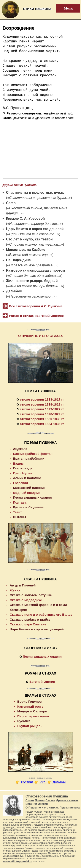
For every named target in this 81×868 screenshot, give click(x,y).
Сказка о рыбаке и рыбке (30, 619)
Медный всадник (27, 493)
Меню (66, 8)
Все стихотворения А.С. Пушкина (36, 306)
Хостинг (27, 782)
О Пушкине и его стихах (42, 808)
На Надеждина (18, 260)
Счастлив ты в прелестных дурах (35, 192)
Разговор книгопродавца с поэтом (36, 270)
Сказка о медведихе (26, 600)
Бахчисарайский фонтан (33, 454)
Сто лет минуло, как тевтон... (35, 244)
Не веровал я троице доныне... (34, 224)
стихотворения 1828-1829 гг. (42, 414)
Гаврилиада (23, 468)
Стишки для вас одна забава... (34, 276)
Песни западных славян (32, 497)
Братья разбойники (29, 458)
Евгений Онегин (42, 682)
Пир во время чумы (33, 716)
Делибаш (14, 291)
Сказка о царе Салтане (28, 624)
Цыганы (19, 517)
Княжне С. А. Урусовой (25, 218)
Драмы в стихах (67, 800)
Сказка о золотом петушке (31, 595)
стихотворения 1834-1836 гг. (42, 424)
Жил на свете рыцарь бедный (32, 281)
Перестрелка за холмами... (31, 296)
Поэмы (40, 800)
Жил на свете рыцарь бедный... (35, 286)
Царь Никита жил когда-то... (33, 234)
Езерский (20, 483)
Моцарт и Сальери (32, 711)
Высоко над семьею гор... (30, 255)
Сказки (50, 800)
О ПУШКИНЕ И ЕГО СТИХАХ (40, 336)
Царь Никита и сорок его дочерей (35, 229)
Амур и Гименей (23, 585)
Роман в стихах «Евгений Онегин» (37, 316)
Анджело (20, 449)
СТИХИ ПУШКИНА (40, 391)
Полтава (20, 502)
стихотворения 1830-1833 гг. (42, 419)
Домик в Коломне (27, 478)
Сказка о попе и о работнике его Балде (41, 614)
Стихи (30, 800)
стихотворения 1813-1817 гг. (42, 399)
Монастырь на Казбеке (26, 250)
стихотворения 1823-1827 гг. (42, 409)
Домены (59, 782)
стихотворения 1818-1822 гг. (42, 404)
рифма (32, 778)
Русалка (24, 721)
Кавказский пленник (29, 488)
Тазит (17, 512)
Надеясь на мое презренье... (32, 265)
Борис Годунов (29, 701)
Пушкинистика (70, 808)
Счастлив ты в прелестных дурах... (39, 198)
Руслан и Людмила (28, 507)
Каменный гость (30, 706)
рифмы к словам (44, 778)
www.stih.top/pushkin (18, 861)
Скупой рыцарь (30, 726)
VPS (43, 782)
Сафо (11, 203)
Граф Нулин (23, 473)
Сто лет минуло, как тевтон (29, 239)
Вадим (18, 463)
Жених (15, 590)
